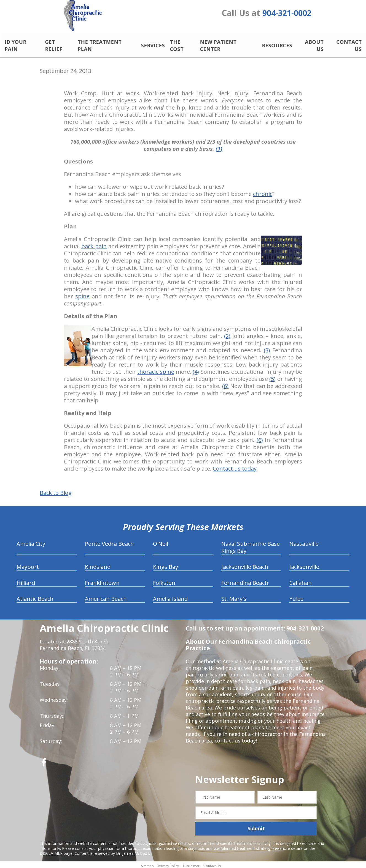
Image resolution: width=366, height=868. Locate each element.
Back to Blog (56, 491)
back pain (94, 245)
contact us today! (235, 739)
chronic (263, 192)
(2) (227, 334)
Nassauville (304, 542)
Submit (256, 827)
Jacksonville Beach (245, 565)
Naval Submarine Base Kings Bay (251, 546)
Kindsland (98, 565)
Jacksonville (304, 565)
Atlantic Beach (35, 597)
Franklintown (102, 581)
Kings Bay (165, 565)
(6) (225, 384)
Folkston (164, 581)
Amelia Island (170, 597)
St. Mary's (234, 597)
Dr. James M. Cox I (133, 851)
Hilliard (26, 581)
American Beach (106, 597)
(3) (267, 349)
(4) (196, 370)
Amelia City (31, 542)
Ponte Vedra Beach (109, 542)
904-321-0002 (287, 14)
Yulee (296, 597)
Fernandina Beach (245, 581)
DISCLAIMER (51, 851)
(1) (219, 147)
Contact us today (235, 467)
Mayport (28, 565)
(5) (272, 377)
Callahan (301, 581)
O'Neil (161, 542)
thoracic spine (156, 370)
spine (82, 295)
